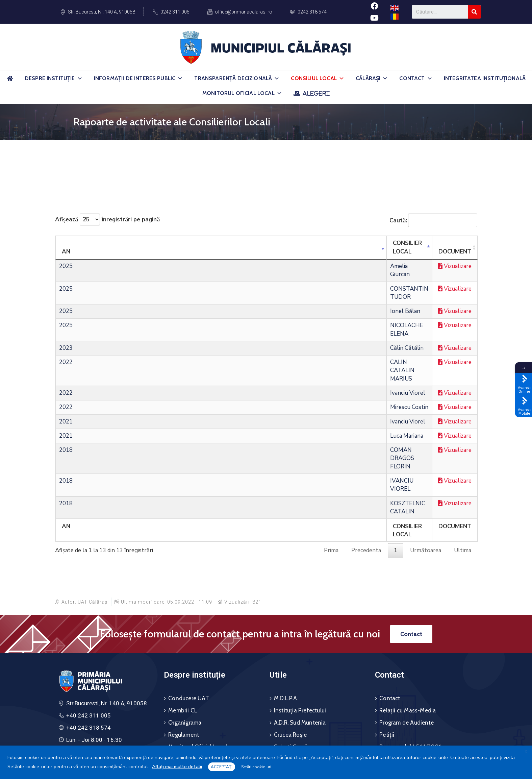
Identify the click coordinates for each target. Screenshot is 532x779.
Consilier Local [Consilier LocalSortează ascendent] (150, 243)
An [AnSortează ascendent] (66, 243)
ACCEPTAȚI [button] (222, 767)
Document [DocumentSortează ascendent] (363, 243)
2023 (66, 315)
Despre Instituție (54, 78)
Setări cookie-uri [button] (256, 767)
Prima (331, 460)
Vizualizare (409, 258)
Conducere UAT (189, 608)
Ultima (463, 460)
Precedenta (366, 460)
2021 (66, 372)
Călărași (372, 78)
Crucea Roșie (290, 644)
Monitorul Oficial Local (242, 93)
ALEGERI (316, 93)
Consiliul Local (318, 78)
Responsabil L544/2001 (410, 657)
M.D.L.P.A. (286, 608)
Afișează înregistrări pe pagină (107, 220)
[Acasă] (10, 81)
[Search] (474, 12)
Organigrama (185, 632)
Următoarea (426, 460)
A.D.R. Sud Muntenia (300, 632)
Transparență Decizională (237, 78)
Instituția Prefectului (300, 620)
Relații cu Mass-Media (408, 620)
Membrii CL (183, 620)
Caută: (433, 220)
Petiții (387, 644)
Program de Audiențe (407, 632)
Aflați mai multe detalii (177, 767)
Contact (416, 78)
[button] (80, 78)
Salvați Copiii (291, 657)
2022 (66, 329)
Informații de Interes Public (138, 78)
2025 (66, 258)
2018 (66, 401)
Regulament (184, 644)
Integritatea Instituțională (485, 78)
